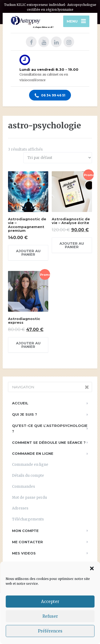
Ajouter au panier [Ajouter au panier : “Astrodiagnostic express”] (28, 345)
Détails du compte (28, 476)
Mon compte (25, 531)
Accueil (20, 403)
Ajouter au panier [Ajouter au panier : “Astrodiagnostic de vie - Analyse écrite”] (72, 245)
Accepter (50, 602)
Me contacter (27, 542)
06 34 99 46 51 (50, 96)
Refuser (50, 616)
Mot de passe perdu (29, 498)
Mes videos (24, 553)
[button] (92, 568)
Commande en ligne (33, 453)
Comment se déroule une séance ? (49, 442)
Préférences (50, 631)
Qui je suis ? (25, 414)
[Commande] (58, 158)
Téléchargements (28, 519)
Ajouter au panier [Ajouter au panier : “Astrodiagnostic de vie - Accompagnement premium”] (28, 253)
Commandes (23, 487)
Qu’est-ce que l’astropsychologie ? (50, 428)
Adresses (20, 508)
